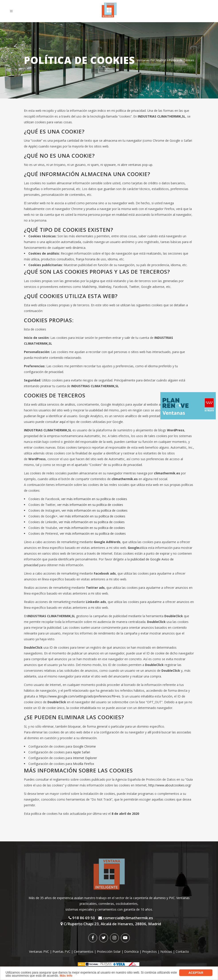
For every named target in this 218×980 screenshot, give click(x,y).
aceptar (196, 973)
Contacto (182, 952)
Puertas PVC (61, 952)
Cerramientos (84, 952)
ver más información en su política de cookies (94, 499)
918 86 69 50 (82, 918)
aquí (62, 422)
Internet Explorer (85, 758)
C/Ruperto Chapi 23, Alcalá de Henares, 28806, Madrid (111, 924)
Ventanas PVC (39, 952)
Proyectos (149, 952)
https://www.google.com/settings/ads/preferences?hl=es (80, 696)
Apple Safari (82, 752)
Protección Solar (109, 952)
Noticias (166, 952)
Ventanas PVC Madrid (151, 60)
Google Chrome (84, 746)
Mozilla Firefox (83, 764)
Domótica (131, 952)
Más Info (66, 976)
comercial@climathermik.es (126, 918)
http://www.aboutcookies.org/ (170, 785)
